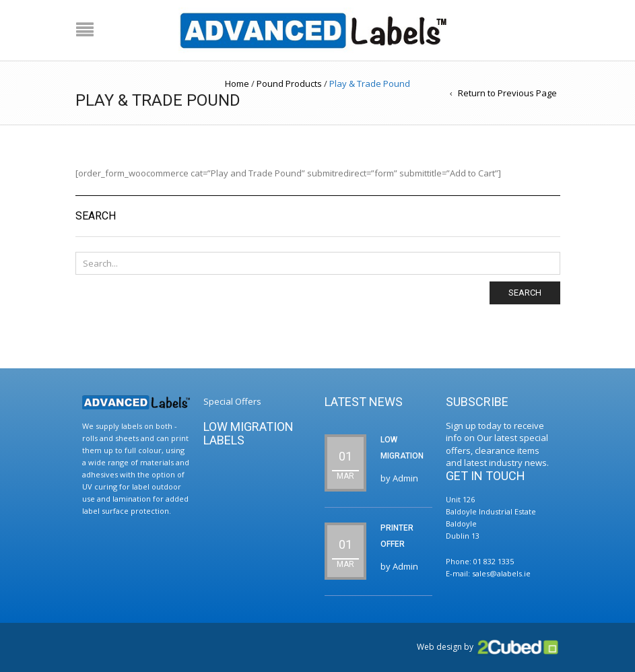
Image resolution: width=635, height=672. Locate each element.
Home (237, 83)
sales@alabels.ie (501, 573)
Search (525, 293)
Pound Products (289, 83)
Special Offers (232, 401)
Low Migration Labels (248, 433)
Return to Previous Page (507, 93)
